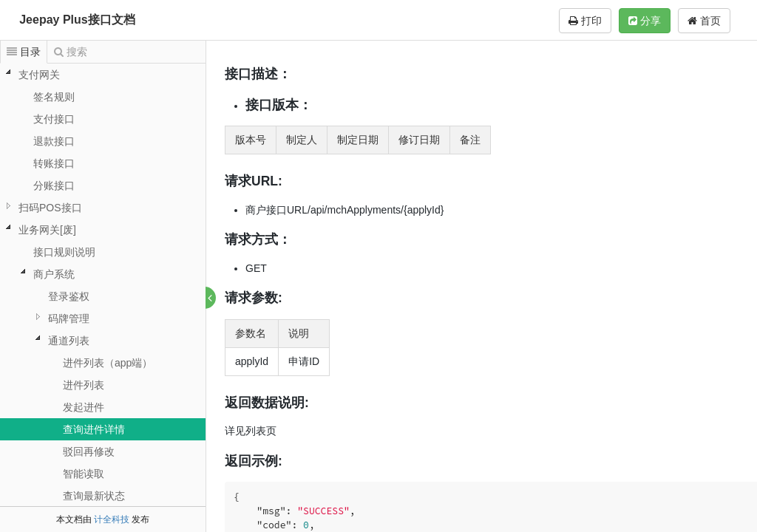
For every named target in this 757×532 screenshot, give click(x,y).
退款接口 (54, 141)
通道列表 (69, 341)
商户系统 (54, 274)
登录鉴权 (69, 296)
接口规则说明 (64, 252)
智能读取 (84, 474)
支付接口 (54, 119)
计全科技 (112, 519)
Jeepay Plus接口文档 (77, 20)
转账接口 (54, 163)
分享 (645, 21)
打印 (585, 21)
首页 (704, 21)
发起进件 (84, 407)
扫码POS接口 (50, 208)
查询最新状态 (94, 496)
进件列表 (84, 385)
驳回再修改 (89, 451)
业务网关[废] (47, 230)
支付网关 (39, 75)
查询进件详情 (94, 429)
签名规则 (54, 97)
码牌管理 (69, 318)
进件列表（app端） (108, 363)
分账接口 (54, 185)
